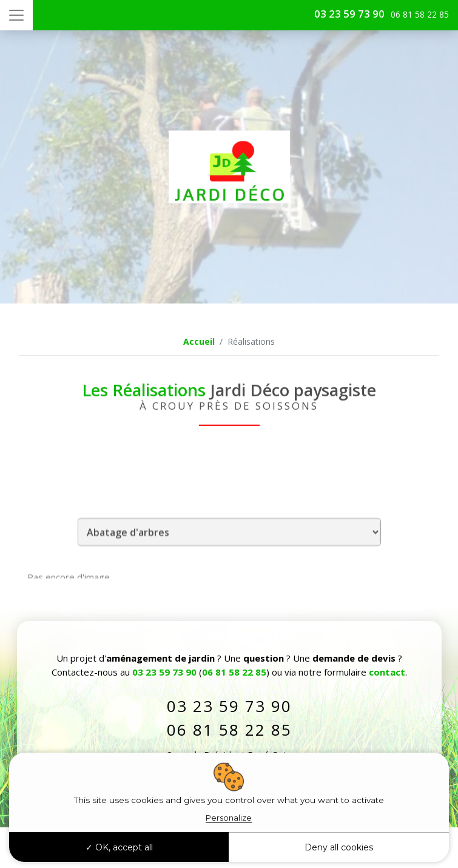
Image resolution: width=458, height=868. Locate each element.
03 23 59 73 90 (349, 14)
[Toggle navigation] (16, 15)
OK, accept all (119, 847)
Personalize (229, 818)
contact (387, 672)
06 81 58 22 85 (234, 672)
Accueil (199, 341)
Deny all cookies (339, 847)
